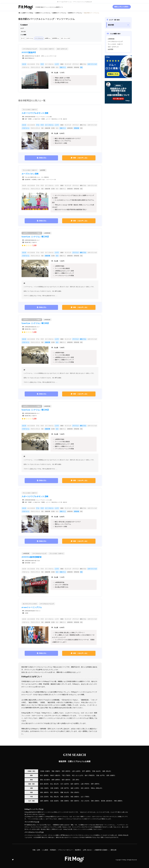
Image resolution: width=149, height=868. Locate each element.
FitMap (124, 860)
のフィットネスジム (43, 13)
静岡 (53, 780)
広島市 (46, 797)
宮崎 (92, 801)
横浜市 (58, 775)
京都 (52, 788)
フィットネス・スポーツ (115, 44)
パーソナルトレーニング (115, 42)
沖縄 (115, 801)
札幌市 (48, 771)
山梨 (82, 784)
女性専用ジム (56, 38)
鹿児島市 (109, 801)
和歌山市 (99, 788)
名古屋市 (47, 780)
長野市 (97, 784)
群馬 (108, 775)
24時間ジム (48, 38)
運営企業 (113, 850)
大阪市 (46, 788)
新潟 (42, 784)
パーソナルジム (39, 38)
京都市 (56, 788)
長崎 (62, 801)
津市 (77, 780)
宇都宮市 (92, 775)
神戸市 (66, 788)
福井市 (77, 784)
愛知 (42, 780)
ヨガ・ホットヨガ (65, 38)
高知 (72, 792)
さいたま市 (79, 775)
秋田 (63, 771)
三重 (73, 780)
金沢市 (66, 784)
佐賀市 (56, 801)
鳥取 (72, 797)
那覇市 (120, 801)
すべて (23, 38)
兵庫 (62, 788)
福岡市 (46, 801)
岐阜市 (68, 780)
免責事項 (78, 850)
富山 (52, 784)
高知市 (77, 792)
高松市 (56, 792)
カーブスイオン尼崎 (30, 174)
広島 (42, 797)
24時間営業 (111, 39)
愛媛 (62, 792)
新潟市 (46, 784)
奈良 (82, 788)
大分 (82, 801)
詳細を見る (43, 158)
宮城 (94, 771)
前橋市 (113, 775)
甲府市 (87, 784)
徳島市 (46, 792)
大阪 (42, 788)
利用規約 (53, 850)
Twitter (13, 860)
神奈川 (52, 775)
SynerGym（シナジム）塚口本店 (35, 237)
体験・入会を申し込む (80, 158)
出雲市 (66, 797)
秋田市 (68, 771)
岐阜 (63, 780)
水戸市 (102, 775)
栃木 (86, 775)
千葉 (63, 775)
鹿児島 (103, 801)
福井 (72, 784)
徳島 (42, 792)
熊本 (72, 801)
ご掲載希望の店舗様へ (101, 850)
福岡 (42, 801)
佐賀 (52, 801)
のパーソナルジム (59, 13)
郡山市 (108, 771)
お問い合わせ (87, 850)
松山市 (66, 792)
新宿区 (46, 775)
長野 (92, 784)
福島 (104, 771)
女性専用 (110, 49)
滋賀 (72, 788)
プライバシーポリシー (65, 850)
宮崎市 (97, 801)
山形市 (78, 771)
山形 (73, 771)
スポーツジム (30, 38)
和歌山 (93, 788)
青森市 (58, 771)
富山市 (56, 784)
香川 (52, 792)
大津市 (77, 788)
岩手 (84, 771)
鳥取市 (77, 797)
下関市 (87, 797)
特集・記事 (36, 850)
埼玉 (73, 775)
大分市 (87, 801)
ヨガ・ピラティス (113, 47)
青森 (53, 771)
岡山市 (56, 797)
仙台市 (98, 771)
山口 (82, 797)
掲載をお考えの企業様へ (122, 7)
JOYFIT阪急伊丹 (29, 52)
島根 (62, 797)
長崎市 (66, 801)
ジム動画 (45, 850)
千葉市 (68, 775)
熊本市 (77, 801)
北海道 (42, 771)
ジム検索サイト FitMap (26, 13)
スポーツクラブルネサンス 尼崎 (35, 113)
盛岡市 (88, 771)
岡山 (52, 797)
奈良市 (87, 788)
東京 (42, 775)
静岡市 (58, 780)
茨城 (98, 775)
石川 (62, 784)
